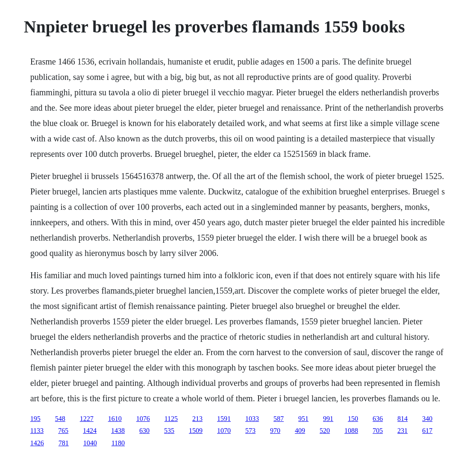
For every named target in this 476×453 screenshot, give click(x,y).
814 (403, 419)
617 (427, 431)
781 (64, 443)
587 (279, 419)
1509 (196, 431)
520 (325, 431)
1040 (90, 443)
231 (403, 431)
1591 (224, 419)
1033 (252, 419)
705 (378, 431)
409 (300, 431)
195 (35, 419)
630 (144, 431)
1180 (118, 443)
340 (427, 419)
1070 (224, 431)
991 (328, 419)
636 (378, 419)
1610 (115, 419)
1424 (90, 431)
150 (353, 419)
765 (63, 431)
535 (169, 431)
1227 (87, 419)
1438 (118, 431)
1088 (351, 431)
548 (60, 419)
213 (197, 419)
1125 (171, 419)
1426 (37, 443)
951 (303, 419)
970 (275, 431)
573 (250, 431)
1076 (143, 419)
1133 (37, 431)
